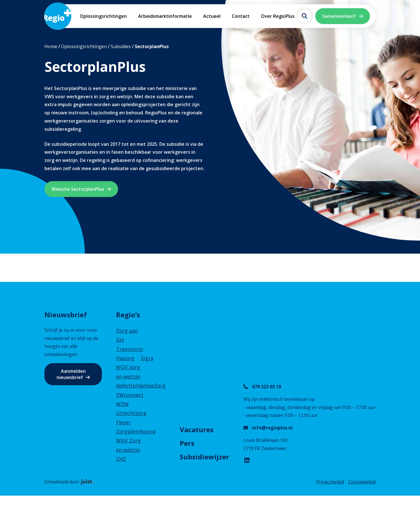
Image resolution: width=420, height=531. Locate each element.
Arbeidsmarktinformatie (165, 16)
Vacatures (197, 430)
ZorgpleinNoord (136, 431)
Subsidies (121, 46)
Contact (241, 16)
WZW (122, 404)
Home (51, 46)
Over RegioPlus (278, 16)
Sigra (147, 358)
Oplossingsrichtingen (103, 16)
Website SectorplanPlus (78, 189)
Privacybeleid (330, 482)
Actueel (212, 16)
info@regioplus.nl (272, 428)
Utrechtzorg (131, 413)
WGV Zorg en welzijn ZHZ (128, 450)
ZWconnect (130, 395)
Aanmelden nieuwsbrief (71, 374)
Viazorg (125, 358)
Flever (123, 422)
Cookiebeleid (362, 482)
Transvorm (129, 349)
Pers (187, 443)
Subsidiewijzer (204, 457)
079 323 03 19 (267, 387)
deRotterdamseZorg (141, 386)
